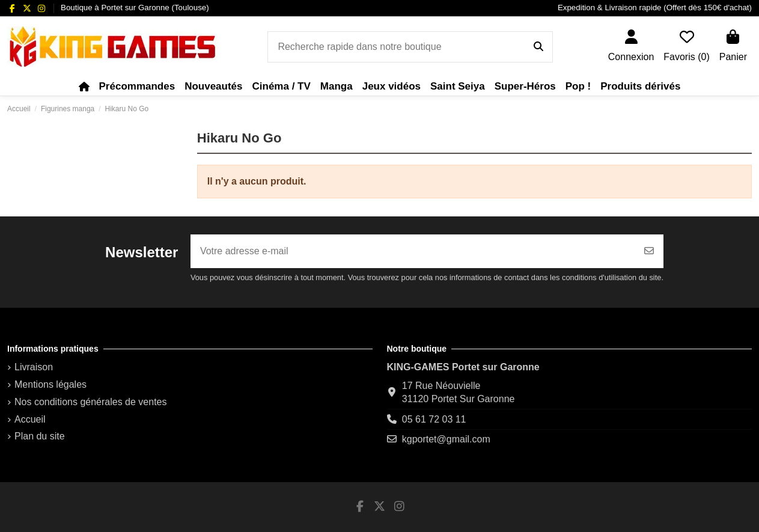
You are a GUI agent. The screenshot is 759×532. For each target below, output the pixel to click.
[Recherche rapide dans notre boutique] (538, 47)
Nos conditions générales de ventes (91, 402)
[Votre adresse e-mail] (413, 251)
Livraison (34, 367)
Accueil (30, 419)
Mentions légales (50, 384)
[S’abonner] (649, 251)
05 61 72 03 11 (434, 419)
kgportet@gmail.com (446, 439)
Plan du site (40, 436)
